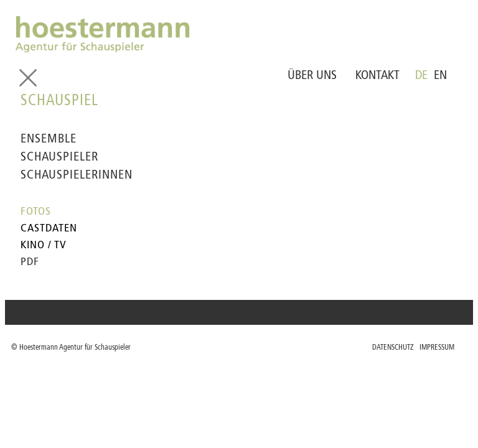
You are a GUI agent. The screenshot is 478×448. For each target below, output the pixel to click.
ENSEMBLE (49, 139)
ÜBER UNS (312, 76)
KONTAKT (377, 76)
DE (421, 76)
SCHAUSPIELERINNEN (77, 175)
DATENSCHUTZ (393, 348)
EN (440, 76)
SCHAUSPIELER (59, 157)
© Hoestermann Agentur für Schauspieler (71, 348)
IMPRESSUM (437, 348)
